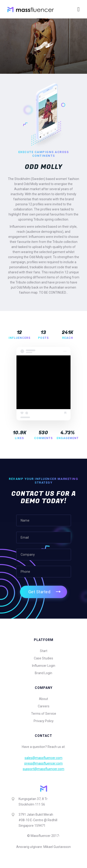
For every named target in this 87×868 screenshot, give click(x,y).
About (43, 699)
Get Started (39, 592)
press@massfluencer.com (43, 763)
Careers (44, 706)
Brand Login (43, 673)
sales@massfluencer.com (43, 758)
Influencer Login (44, 666)
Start (44, 651)
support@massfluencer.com (43, 769)
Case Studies (43, 658)
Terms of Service (44, 714)
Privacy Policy (44, 721)
